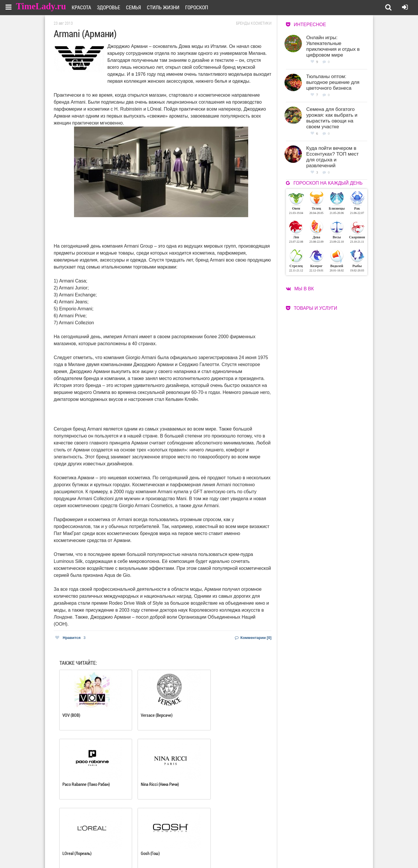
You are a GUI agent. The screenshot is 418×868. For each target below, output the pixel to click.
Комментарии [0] (253, 638)
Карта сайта (231, 851)
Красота (85, 7)
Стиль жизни (167, 7)
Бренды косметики (254, 23)
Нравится (70, 638)
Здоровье (112, 7)
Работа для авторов (238, 844)
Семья (137, 7)
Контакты (188, 851)
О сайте (186, 844)
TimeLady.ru (41, 7)
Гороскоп (200, 7)
